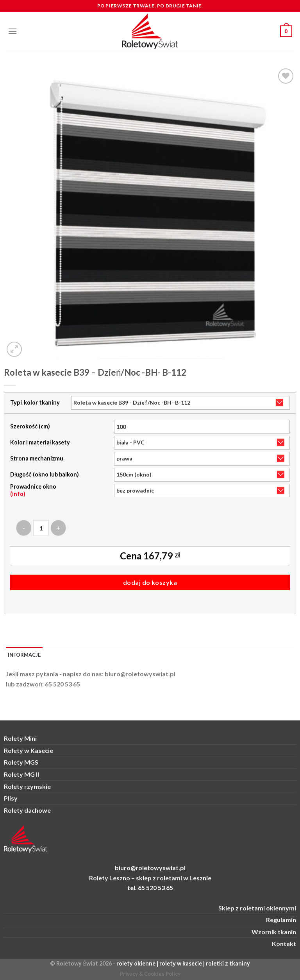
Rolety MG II (21, 774)
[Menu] (12, 31)
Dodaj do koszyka (150, 582)
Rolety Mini (20, 738)
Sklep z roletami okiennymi (257, 908)
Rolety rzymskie (27, 786)
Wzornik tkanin (274, 932)
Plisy (11, 798)
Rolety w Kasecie (29, 750)
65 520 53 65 (62, 684)
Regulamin (281, 920)
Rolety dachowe (27, 810)
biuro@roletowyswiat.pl (140, 674)
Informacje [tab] (24, 655)
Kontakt (284, 943)
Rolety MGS (21, 762)
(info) (18, 494)
